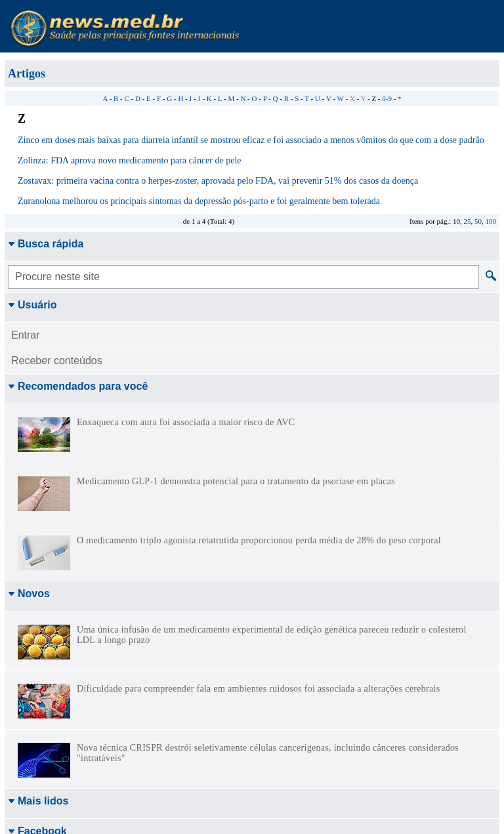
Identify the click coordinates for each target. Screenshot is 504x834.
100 (491, 221)
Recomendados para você (78, 386)
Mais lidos (38, 801)
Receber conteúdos (57, 361)
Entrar (26, 335)
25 (468, 221)
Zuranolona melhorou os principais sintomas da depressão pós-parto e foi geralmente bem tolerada (199, 201)
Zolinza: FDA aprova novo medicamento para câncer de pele (130, 160)
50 (478, 221)
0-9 (387, 98)
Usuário (32, 305)
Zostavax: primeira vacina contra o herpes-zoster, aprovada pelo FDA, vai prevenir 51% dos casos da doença (218, 181)
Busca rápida (46, 244)
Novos (29, 594)
